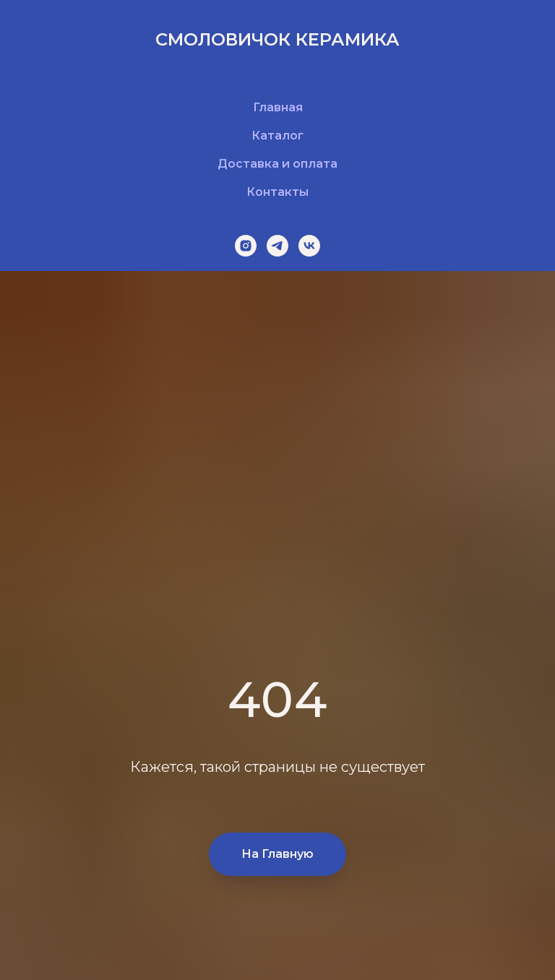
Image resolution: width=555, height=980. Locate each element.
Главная (278, 107)
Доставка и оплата (277, 164)
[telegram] (277, 246)
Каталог (277, 136)
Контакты (277, 192)
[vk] (309, 246)
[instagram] (246, 246)
